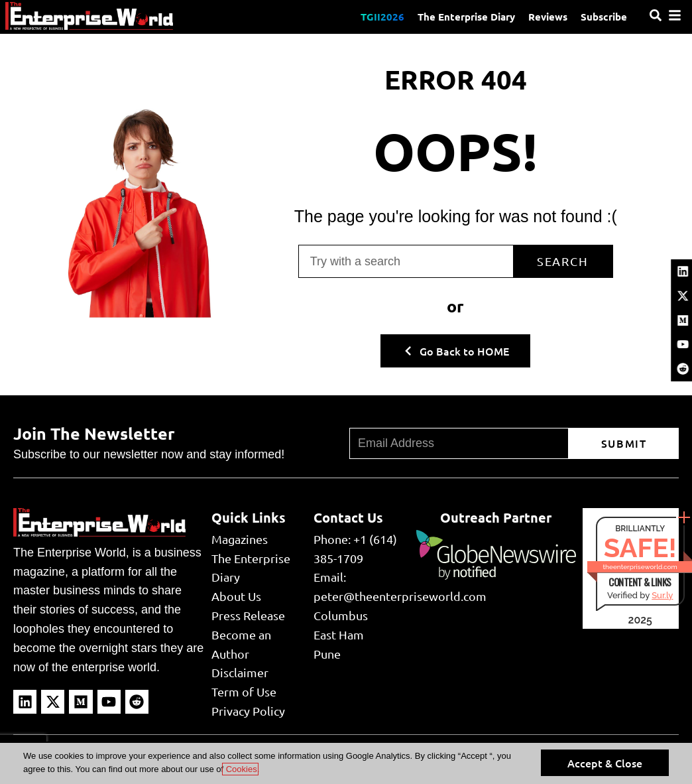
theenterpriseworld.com (640, 567)
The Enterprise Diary (466, 17)
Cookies (240, 769)
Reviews (548, 17)
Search (563, 261)
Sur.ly (662, 595)
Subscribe (604, 17)
